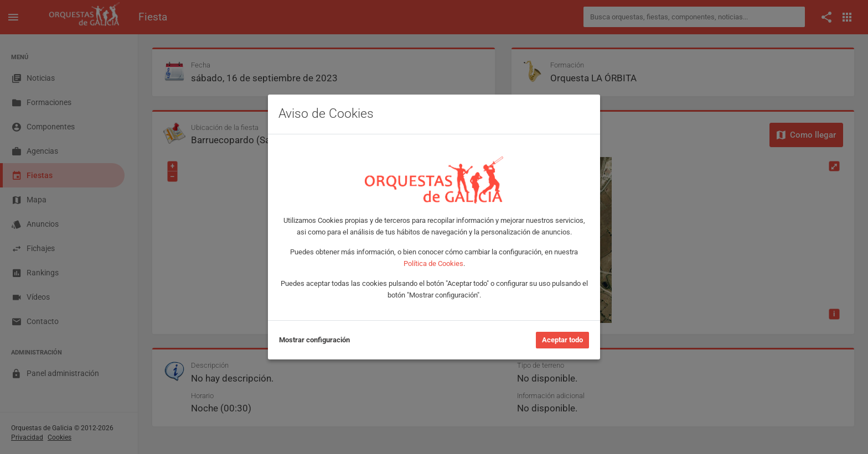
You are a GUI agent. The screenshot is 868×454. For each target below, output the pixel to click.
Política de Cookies (433, 263)
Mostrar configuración (314, 340)
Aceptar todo (562, 340)
